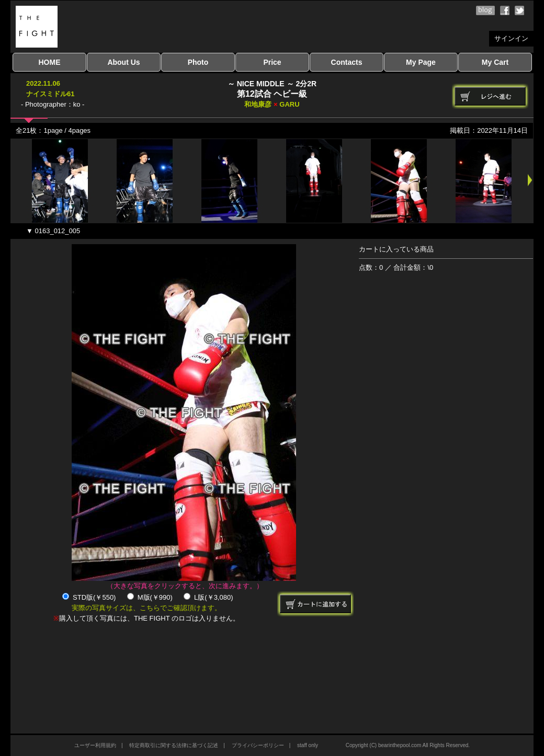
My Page (421, 62)
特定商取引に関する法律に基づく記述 (174, 745)
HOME (50, 62)
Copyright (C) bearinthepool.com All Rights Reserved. (408, 745)
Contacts (347, 62)
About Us (123, 62)
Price (272, 62)
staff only (308, 745)
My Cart (495, 62)
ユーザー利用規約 (95, 745)
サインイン (511, 38)
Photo (198, 62)
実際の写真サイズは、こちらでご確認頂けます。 (146, 608)
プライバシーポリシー (258, 745)
